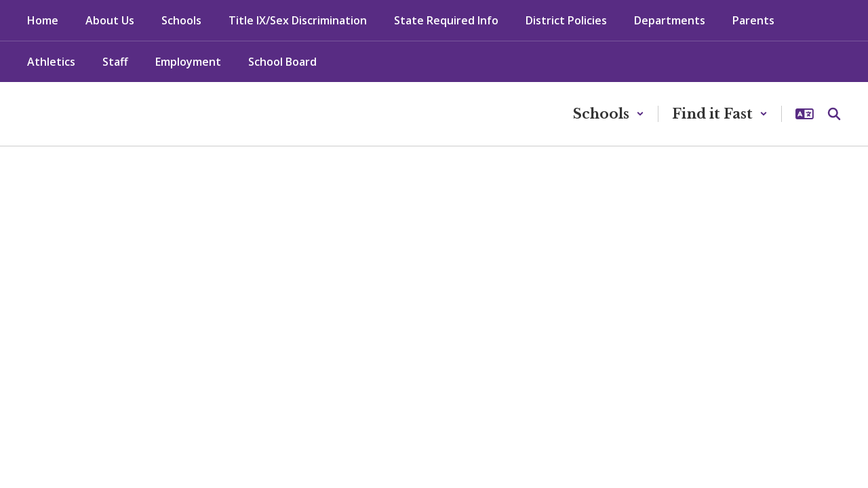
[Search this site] (834, 114)
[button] (609, 114)
